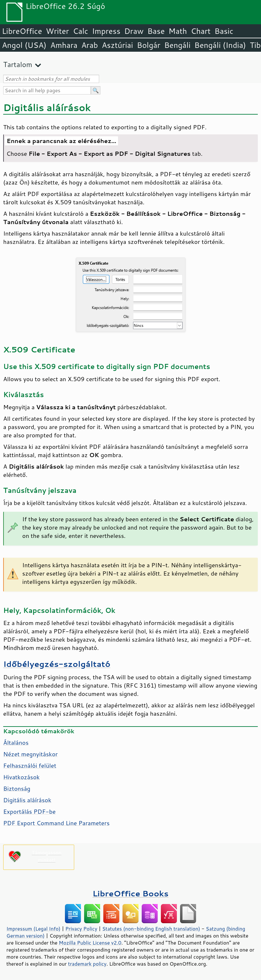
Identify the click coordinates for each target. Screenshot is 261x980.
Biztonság (17, 788)
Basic (224, 31)
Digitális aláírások (27, 800)
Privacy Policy (81, 929)
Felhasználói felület (30, 765)
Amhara (64, 45)
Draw (134, 31)
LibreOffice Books (130, 893)
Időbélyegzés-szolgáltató (57, 664)
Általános (16, 743)
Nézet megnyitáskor (31, 754)
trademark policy (87, 964)
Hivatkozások (21, 777)
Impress (106, 31)
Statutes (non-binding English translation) (151, 929)
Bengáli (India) (220, 45)
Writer (57, 31)
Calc (81, 31)
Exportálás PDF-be (29, 811)
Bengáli (177, 45)
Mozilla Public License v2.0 (90, 943)
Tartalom (18, 64)
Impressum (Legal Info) (33, 929)
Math (178, 31)
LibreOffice (22, 31)
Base (156, 31)
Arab (90, 45)
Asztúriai (117, 45)
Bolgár (149, 45)
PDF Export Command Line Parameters (56, 823)
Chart (201, 31)
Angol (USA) (24, 45)
